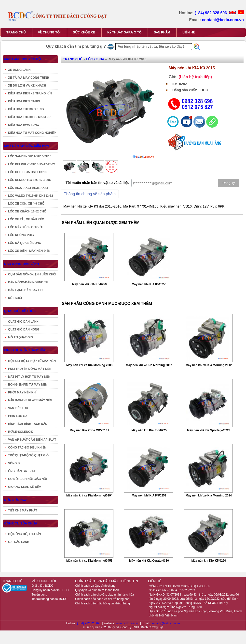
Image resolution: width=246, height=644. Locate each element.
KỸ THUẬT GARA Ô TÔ (124, 32)
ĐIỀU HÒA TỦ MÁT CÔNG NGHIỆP (32, 133)
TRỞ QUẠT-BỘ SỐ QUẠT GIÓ (28, 455)
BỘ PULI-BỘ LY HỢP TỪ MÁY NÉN (32, 361)
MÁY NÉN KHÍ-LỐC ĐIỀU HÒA (27, 146)
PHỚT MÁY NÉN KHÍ (22, 392)
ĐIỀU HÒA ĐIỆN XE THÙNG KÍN (30, 93)
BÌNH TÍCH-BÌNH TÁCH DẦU (28, 424)
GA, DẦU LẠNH (19, 542)
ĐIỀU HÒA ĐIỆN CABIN (24, 101)
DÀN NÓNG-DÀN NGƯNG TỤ (28, 282)
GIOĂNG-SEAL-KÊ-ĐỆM (25, 487)
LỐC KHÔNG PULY (21, 235)
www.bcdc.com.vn (128, 623)
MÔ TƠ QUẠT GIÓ (20, 337)
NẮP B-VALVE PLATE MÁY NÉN (30, 400)
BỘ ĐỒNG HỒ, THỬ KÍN (24, 534)
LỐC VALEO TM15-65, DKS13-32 (31, 196)
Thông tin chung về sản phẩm (90, 194)
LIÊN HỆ (189, 32)
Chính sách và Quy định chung (95, 586)
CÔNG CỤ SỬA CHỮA (21, 523)
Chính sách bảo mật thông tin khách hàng (102, 603)
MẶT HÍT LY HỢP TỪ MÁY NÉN (29, 377)
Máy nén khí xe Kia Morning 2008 (89, 365)
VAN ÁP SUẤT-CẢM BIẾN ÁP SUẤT (32, 440)
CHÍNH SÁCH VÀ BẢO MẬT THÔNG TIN (107, 581)
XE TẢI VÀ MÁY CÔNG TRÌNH (29, 78)
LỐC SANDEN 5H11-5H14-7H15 (30, 156)
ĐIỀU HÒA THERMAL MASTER (29, 117)
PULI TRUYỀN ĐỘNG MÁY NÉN (30, 369)
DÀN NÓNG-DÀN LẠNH (22, 264)
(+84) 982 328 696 (211, 13)
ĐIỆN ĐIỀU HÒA (16, 500)
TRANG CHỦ (16, 32)
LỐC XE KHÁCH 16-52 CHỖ (27, 211)
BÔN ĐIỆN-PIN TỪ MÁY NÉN (28, 385)
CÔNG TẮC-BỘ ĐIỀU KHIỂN (27, 448)
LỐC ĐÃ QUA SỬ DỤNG (25, 243)
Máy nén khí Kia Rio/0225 (149, 430)
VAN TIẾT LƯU (18, 408)
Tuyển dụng (40, 595)
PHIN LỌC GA (18, 416)
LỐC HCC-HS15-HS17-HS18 (27, 172)
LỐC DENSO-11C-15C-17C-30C (30, 180)
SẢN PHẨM (162, 32)
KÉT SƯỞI (15, 298)
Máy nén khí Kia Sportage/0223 (209, 430)
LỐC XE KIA (95, 59)
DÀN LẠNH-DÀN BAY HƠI (26, 290)
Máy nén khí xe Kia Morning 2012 (209, 365)
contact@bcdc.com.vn (223, 20)
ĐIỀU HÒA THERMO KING (26, 109)
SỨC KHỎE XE (84, 32)
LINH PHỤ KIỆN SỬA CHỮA (25, 350)
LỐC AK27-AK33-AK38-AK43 (28, 188)
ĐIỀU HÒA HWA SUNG (24, 125)
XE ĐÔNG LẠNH (19, 70)
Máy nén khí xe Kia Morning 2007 (149, 365)
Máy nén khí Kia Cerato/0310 (149, 561)
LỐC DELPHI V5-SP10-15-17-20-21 (32, 164)
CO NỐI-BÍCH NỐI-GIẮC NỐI (27, 479)
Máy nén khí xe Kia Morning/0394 (89, 495)
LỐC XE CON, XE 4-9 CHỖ (26, 204)
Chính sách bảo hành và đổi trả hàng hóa (102, 599)
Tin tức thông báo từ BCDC (50, 599)
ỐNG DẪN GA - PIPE (22, 471)
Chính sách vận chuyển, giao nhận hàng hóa (104, 595)
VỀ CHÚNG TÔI (49, 32)
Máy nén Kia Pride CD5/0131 (89, 430)
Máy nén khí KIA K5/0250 (149, 284)
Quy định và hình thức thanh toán (97, 590)
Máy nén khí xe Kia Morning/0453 (89, 561)
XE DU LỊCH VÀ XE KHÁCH (27, 86)
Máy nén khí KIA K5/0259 (89, 284)
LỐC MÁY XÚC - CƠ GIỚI (25, 227)
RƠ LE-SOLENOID (21, 432)
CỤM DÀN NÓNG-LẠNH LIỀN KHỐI (32, 274)
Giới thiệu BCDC (43, 586)
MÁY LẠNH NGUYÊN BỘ (22, 59)
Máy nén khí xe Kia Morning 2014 (209, 495)
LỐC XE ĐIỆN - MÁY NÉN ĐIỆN (29, 251)
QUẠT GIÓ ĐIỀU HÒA (20, 311)
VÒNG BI (14, 463)
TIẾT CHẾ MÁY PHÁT (23, 510)
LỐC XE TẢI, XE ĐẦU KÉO (26, 219)
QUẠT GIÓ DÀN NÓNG (24, 329)
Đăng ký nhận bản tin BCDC (50, 590)
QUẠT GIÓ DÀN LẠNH (23, 322)
